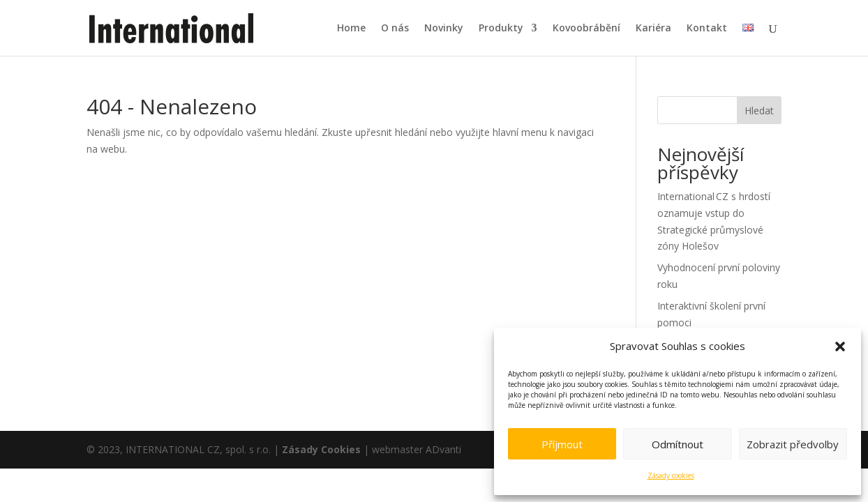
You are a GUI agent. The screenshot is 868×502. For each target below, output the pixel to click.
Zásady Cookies (321, 449)
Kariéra (653, 29)
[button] (840, 347)
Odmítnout (678, 444)
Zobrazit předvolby (793, 444)
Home (351, 29)
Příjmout (562, 444)
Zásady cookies (671, 476)
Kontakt (707, 29)
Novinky (444, 29)
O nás (395, 29)
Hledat (759, 111)
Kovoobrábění (586, 29)
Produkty (501, 29)
